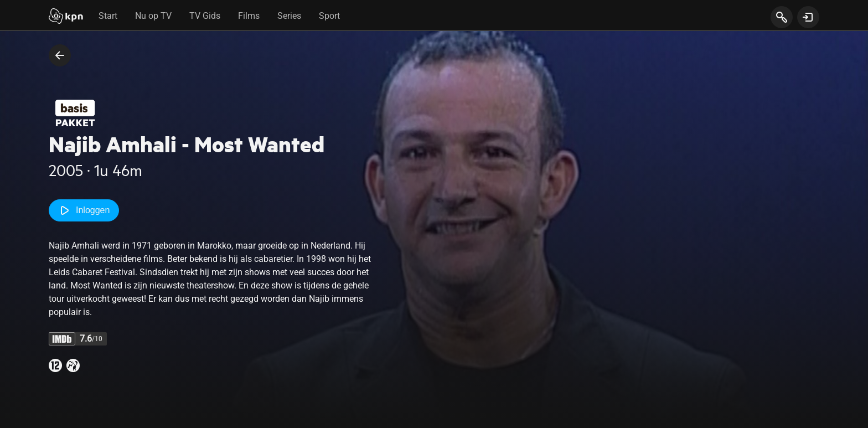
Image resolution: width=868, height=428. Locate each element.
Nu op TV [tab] (153, 16)
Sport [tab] (329, 16)
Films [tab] (249, 16)
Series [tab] (289, 16)
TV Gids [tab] (205, 16)
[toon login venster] (808, 17)
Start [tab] (108, 16)
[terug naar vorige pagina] (60, 55)
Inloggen (84, 210)
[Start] (66, 17)
